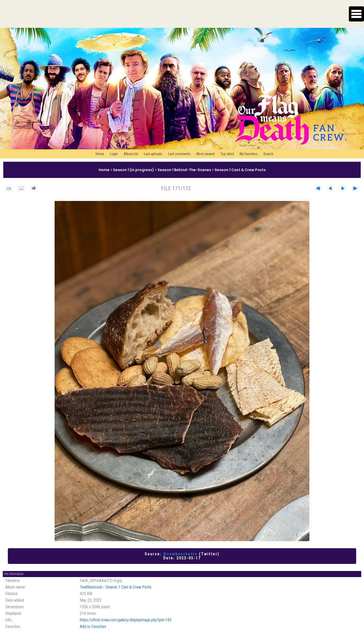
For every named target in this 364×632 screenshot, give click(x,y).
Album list (131, 154)
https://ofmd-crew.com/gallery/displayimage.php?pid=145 (126, 620)
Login (114, 154)
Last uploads (153, 154)
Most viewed (206, 154)
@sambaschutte (180, 554)
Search (268, 154)
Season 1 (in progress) (133, 170)
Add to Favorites (93, 627)
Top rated (227, 154)
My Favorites (249, 154)
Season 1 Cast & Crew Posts (240, 170)
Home (100, 154)
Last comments (179, 154)
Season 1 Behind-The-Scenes (184, 170)
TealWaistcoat (91, 587)
